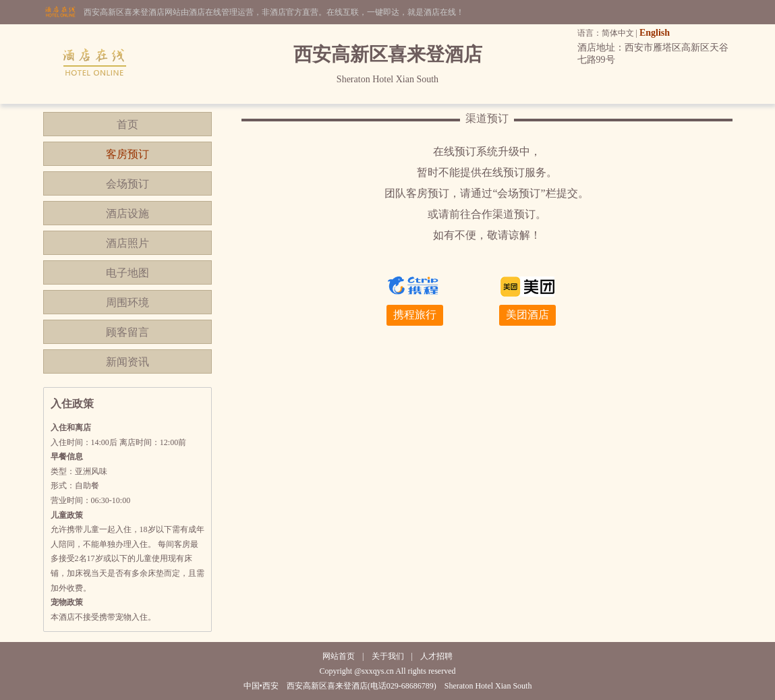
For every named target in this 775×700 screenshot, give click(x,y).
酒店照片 (127, 243)
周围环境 (127, 302)
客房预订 (127, 154)
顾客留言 (127, 332)
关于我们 (388, 656)
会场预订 (127, 184)
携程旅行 (415, 315)
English (655, 33)
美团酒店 (527, 315)
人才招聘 (436, 656)
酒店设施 (127, 213)
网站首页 (339, 656)
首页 (127, 124)
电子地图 (127, 273)
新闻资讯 (127, 362)
